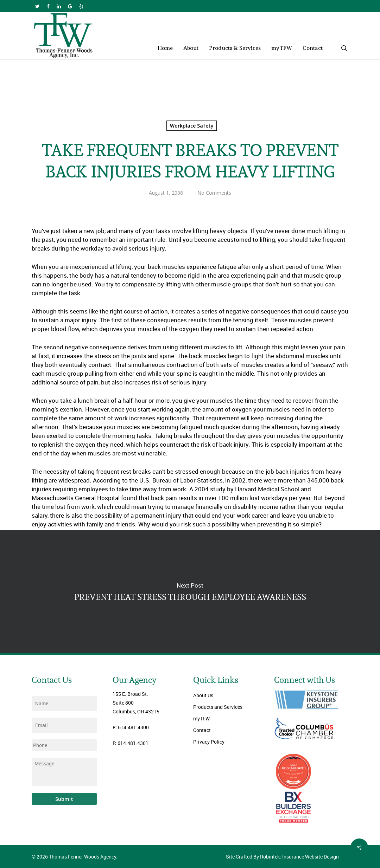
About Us (203, 695)
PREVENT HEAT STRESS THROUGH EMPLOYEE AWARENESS (190, 591)
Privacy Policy (209, 742)
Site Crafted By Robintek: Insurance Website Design (282, 857)
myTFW (201, 718)
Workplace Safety (192, 126)
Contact (202, 730)
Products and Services (218, 707)
